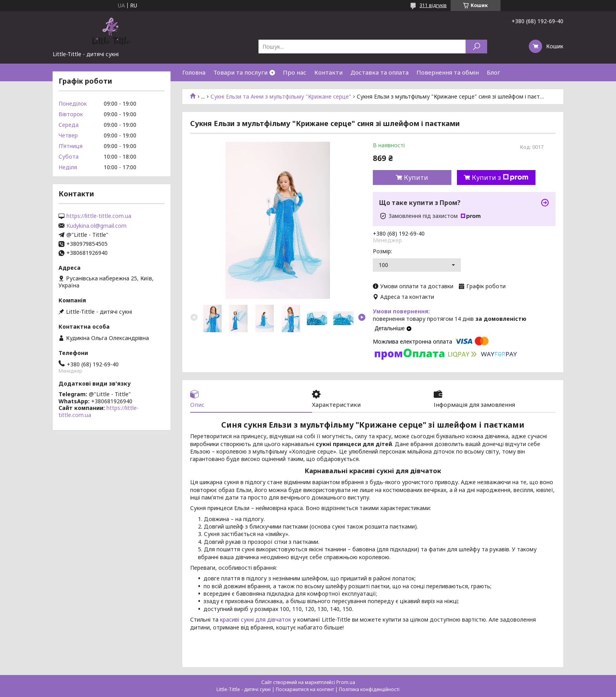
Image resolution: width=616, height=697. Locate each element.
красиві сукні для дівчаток (256, 619)
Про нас (295, 72)
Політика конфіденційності (369, 689)
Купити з (500, 177)
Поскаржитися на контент (305, 689)
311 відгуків (433, 5)
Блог (493, 72)
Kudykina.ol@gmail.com (96, 226)
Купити (416, 177)
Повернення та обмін (448, 72)
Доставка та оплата (379, 72)
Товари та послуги (240, 72)
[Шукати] (476, 47)
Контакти (328, 72)
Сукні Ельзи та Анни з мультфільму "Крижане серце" (281, 97)
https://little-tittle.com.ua (99, 216)
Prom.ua (346, 682)
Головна (194, 72)
